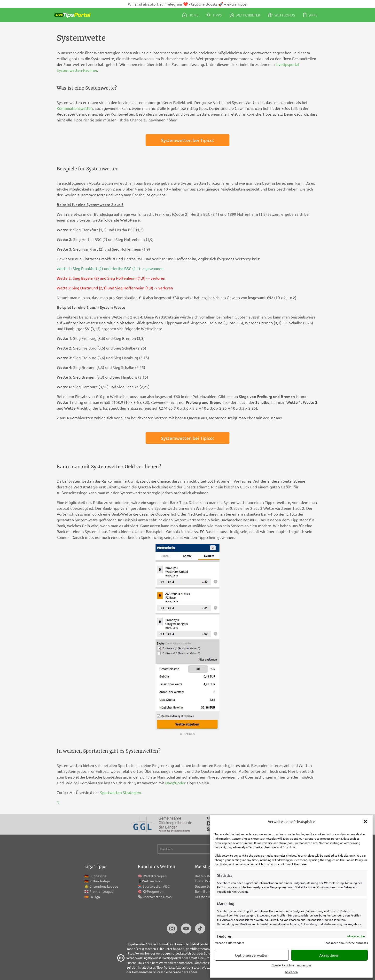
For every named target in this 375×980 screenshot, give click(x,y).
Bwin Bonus (204, 891)
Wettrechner (152, 881)
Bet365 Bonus (206, 876)
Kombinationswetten (75, 108)
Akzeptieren (329, 955)
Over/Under (175, 783)
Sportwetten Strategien (121, 792)
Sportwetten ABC (156, 886)
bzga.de (179, 949)
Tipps (214, 15)
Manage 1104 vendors (229, 943)
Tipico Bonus (205, 881)
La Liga (95, 897)
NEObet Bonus (206, 897)
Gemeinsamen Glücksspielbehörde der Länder (165, 972)
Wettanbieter (245, 15)
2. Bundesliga (100, 881)
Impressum (304, 965)
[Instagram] (172, 929)
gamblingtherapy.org (201, 949)
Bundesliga (98, 876)
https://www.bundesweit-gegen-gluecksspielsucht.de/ (165, 953)
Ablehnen (291, 972)
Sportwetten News (157, 897)
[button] (365, 821)
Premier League (102, 891)
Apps (310, 15)
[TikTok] (200, 929)
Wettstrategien (155, 876)
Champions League (104, 886)
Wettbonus (281, 15)
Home (190, 15)
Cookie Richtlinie (283, 965)
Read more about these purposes (346, 943)
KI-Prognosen (153, 891)
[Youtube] (186, 929)
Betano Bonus (205, 886)
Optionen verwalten (252, 955)
